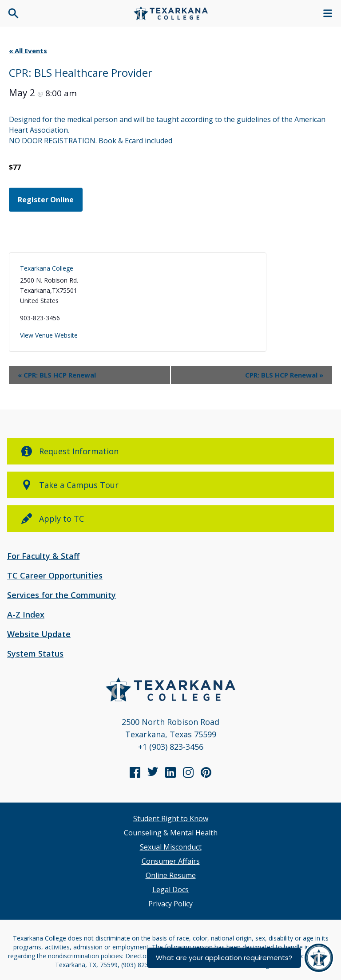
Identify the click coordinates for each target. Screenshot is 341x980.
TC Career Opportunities (55, 575)
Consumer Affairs (171, 861)
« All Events (28, 51)
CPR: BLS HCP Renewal (57, 375)
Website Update (39, 634)
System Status (35, 653)
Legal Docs (170, 889)
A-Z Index (26, 614)
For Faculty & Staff (43, 556)
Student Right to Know (171, 819)
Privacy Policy (170, 904)
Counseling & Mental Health (171, 833)
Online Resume (171, 875)
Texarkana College (47, 268)
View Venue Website (49, 335)
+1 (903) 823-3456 (171, 747)
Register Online (46, 200)
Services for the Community (61, 595)
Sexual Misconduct (171, 847)
